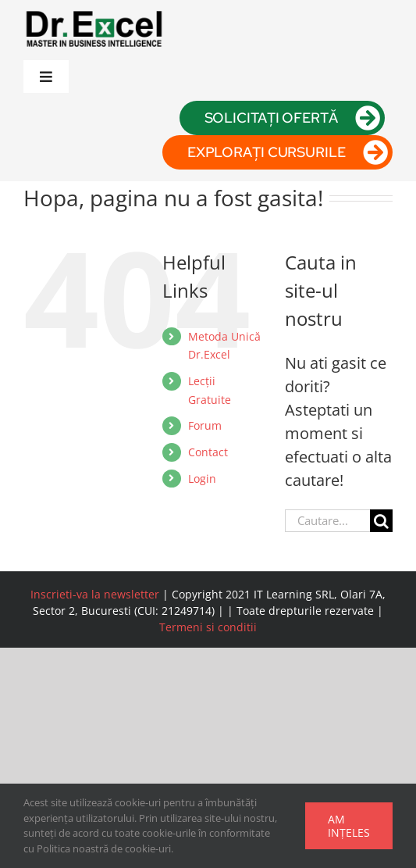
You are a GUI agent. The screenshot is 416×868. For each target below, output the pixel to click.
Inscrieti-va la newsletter (95, 594)
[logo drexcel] (94, 13)
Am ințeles (349, 826)
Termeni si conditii (208, 627)
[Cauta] (381, 521)
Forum (205, 425)
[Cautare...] (327, 521)
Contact (208, 452)
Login (202, 479)
